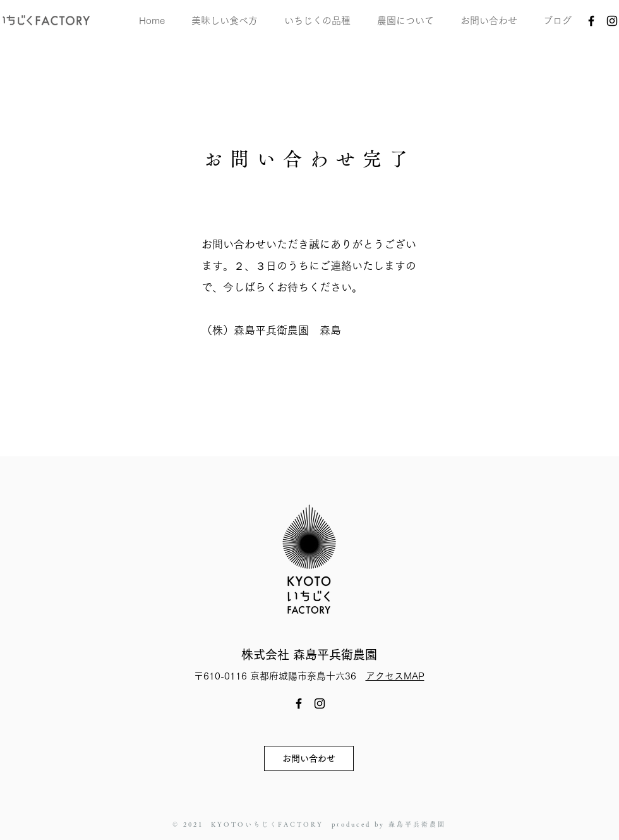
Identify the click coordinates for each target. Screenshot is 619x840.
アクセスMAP (395, 676)
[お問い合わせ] (309, 758)
